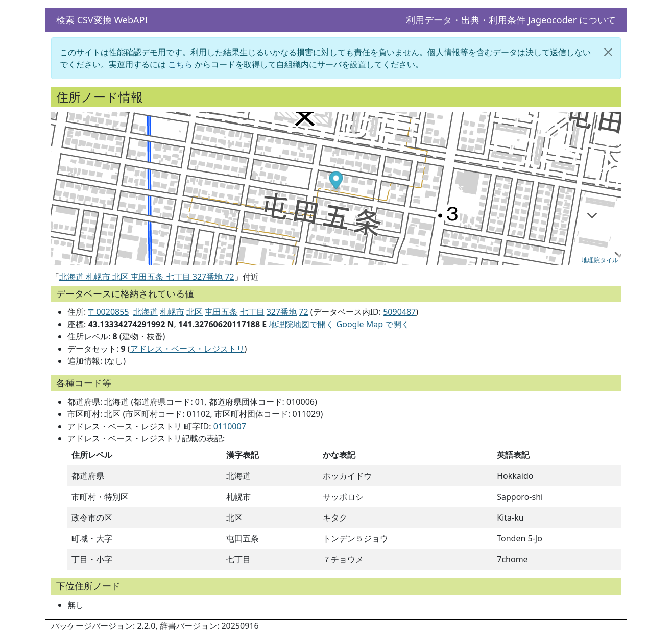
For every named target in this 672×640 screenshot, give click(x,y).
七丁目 (252, 312)
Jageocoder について (572, 20)
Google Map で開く (373, 324)
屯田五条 (221, 312)
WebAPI (131, 20)
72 (303, 312)
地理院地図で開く (301, 324)
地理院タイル (600, 260)
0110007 (230, 426)
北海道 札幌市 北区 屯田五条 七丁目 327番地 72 (147, 277)
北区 (195, 312)
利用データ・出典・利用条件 (466, 20)
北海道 (146, 312)
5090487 (399, 312)
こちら (180, 64)
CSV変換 (94, 20)
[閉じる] (608, 52)
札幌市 (172, 312)
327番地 (282, 312)
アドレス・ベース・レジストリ (187, 349)
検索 (65, 20)
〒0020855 (108, 312)
